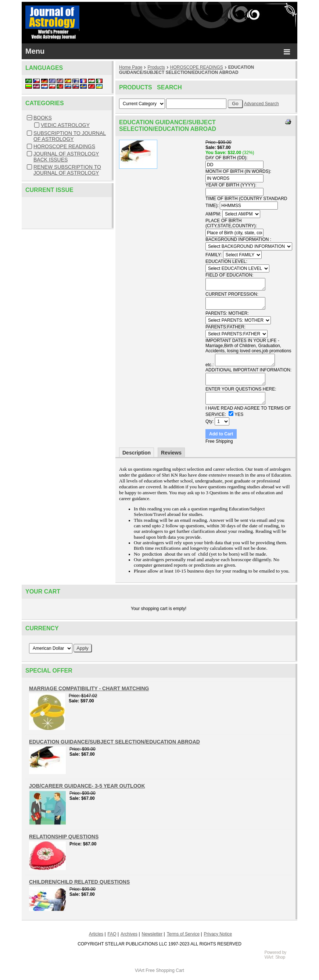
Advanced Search (261, 104)
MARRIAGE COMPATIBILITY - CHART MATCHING (89, 688)
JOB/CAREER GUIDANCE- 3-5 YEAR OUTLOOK (87, 786)
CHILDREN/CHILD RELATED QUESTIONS (79, 882)
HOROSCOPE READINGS (64, 146)
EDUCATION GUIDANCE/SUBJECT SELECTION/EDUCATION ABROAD (187, 70)
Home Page (131, 67)
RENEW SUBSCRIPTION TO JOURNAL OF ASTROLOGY (67, 170)
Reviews (171, 453)
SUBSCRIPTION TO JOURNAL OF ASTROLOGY (70, 136)
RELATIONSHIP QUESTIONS (64, 837)
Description (137, 453)
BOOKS (43, 118)
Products (156, 67)
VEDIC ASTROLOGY (65, 125)
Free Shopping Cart (165, 970)
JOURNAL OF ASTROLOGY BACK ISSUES (66, 157)
